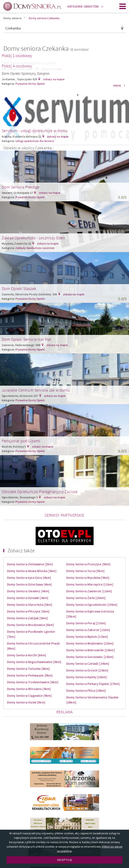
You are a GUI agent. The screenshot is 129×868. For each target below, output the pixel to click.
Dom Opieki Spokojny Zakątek (26, 73)
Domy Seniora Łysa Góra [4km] (29, 578)
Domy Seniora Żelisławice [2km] (30, 564)
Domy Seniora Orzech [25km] (87, 670)
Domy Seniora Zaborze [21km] (88, 630)
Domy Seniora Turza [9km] (85, 571)
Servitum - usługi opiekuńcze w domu (35, 130)
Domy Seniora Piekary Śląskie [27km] (93, 684)
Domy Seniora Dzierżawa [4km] (29, 584)
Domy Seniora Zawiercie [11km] (89, 591)
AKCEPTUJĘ (64, 860)
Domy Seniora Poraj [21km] (86, 623)
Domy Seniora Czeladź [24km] (88, 663)
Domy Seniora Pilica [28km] (86, 690)
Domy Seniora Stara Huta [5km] (30, 605)
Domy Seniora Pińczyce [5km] (28, 611)
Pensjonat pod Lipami (21, 441)
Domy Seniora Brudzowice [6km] (31, 625)
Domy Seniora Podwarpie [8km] (30, 675)
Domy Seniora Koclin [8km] (27, 655)
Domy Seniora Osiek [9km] (26, 702)
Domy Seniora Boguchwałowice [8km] (34, 662)
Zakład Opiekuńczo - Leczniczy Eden (33, 238)
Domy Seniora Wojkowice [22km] (90, 643)
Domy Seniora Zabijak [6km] (27, 618)
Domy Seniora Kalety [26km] (87, 677)
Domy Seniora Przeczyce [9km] (88, 564)
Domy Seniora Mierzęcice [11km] (90, 584)
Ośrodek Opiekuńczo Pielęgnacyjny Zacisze (40, 492)
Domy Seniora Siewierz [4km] (28, 591)
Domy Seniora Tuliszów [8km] (28, 669)
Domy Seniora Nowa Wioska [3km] (32, 571)
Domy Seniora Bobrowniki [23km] (91, 650)
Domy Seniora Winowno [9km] (29, 689)
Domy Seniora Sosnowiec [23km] (90, 657)
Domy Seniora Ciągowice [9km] (29, 695)
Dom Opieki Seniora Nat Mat (26, 339)
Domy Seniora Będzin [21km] (87, 637)
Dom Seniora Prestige (21, 187)
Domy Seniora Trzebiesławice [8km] (33, 682)
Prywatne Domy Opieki (30, 197)
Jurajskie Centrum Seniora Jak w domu (36, 390)
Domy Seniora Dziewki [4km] (28, 598)
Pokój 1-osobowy (17, 56)
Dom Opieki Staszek (19, 288)
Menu (123, 6)
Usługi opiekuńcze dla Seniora (35, 141)
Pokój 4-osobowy (17, 66)
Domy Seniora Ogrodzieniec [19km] (92, 605)
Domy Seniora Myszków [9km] (88, 578)
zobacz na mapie (53, 79)
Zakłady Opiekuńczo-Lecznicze (35, 248)
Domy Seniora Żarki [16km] (86, 598)
